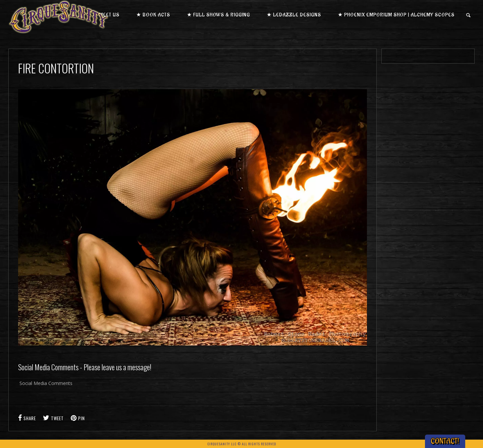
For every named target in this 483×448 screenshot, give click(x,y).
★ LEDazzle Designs (294, 15)
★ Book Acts (153, 15)
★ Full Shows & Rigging (218, 15)
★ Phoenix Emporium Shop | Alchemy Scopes (396, 15)
